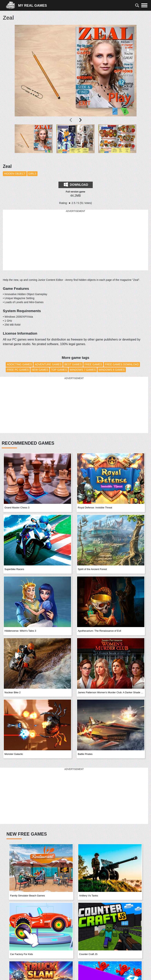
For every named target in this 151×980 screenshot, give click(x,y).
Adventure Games (48, 364)
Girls (32, 174)
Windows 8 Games (112, 370)
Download (76, 184)
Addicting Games (19, 364)
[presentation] (71, 120)
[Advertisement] (76, 240)
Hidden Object (15, 174)
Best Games (73, 364)
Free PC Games (18, 370)
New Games (40, 370)
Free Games (93, 364)
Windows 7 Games (83, 370)
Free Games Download (122, 364)
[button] (34, 142)
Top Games (59, 370)
